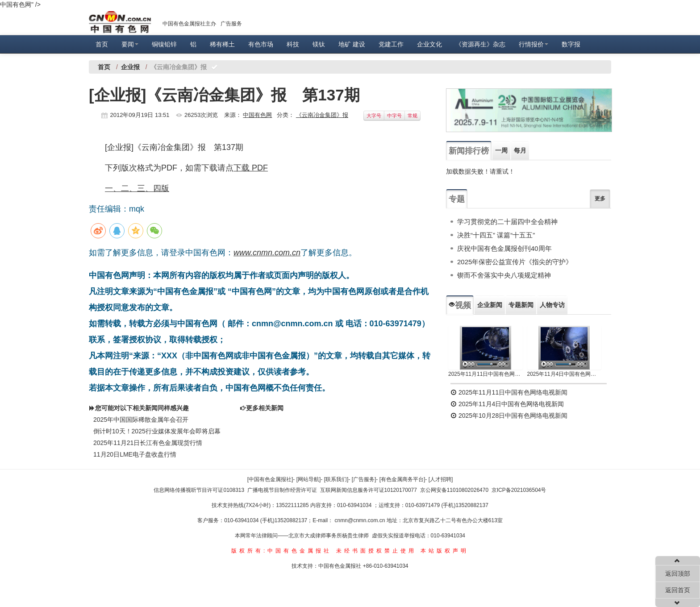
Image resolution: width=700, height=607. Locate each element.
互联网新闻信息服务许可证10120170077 (369, 490)
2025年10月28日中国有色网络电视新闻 (509, 416)
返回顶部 (678, 574)
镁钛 (319, 44)
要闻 (130, 44)
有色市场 (261, 44)
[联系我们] (336, 479)
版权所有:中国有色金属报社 (281, 551)
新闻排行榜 (469, 151)
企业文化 (429, 44)
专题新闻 (521, 305)
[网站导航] (309, 479)
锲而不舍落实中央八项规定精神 (504, 275)
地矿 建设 (352, 44)
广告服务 (231, 24)
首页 (102, 44)
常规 (412, 116)
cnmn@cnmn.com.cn (361, 520)
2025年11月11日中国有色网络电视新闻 (485, 374)
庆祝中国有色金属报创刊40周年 (504, 248)
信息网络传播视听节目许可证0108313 (199, 490)
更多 (600, 199)
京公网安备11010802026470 (454, 490)
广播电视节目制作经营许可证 (282, 490)
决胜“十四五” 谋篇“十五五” (496, 235)
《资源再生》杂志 (480, 44)
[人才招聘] (441, 479)
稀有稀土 (222, 44)
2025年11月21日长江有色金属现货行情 (148, 443)
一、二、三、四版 (137, 188)
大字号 (374, 116)
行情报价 (533, 44)
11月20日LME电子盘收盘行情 (135, 454)
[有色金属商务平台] (402, 479)
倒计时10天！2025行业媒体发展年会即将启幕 (157, 431)
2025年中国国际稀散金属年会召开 (141, 420)
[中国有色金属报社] (270, 479)
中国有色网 (257, 115)
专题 (457, 199)
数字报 (571, 44)
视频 (460, 305)
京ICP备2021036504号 (519, 490)
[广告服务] (364, 479)
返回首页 (678, 590)
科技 (293, 44)
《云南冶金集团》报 (322, 115)
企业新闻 (490, 305)
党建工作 (391, 44)
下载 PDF (251, 168)
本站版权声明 (445, 551)
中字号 (394, 116)
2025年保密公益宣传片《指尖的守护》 (515, 262)
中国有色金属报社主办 (189, 24)
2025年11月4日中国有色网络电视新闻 (565, 374)
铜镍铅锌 (164, 44)
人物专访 (552, 305)
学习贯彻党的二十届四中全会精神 (507, 222)
